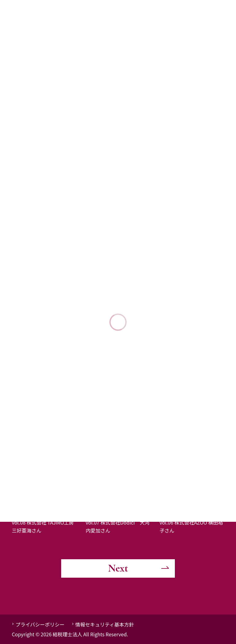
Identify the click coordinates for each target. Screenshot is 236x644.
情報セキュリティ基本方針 (105, 624)
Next (118, 568)
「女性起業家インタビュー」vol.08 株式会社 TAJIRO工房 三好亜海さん (45, 522)
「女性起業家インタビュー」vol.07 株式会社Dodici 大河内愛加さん (118, 522)
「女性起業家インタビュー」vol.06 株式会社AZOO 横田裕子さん (191, 522)
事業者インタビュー (36, 503)
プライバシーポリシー (40, 624)
